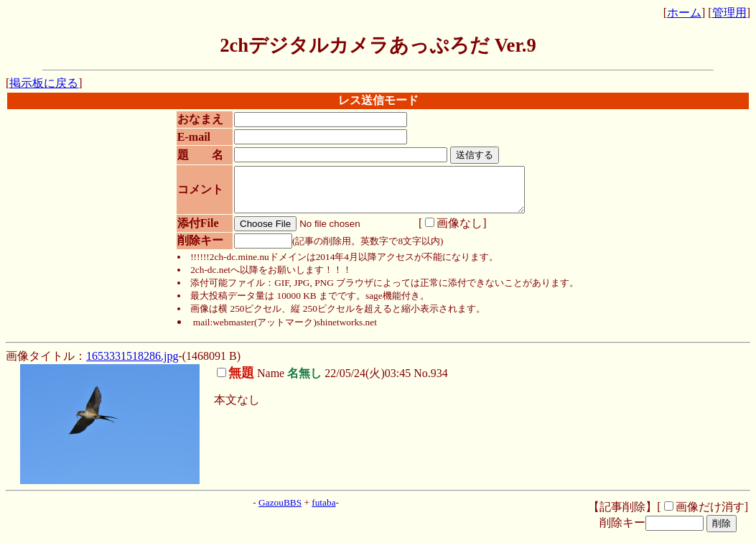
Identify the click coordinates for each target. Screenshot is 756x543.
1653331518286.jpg (132, 365)
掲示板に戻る (44, 83)
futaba (323, 511)
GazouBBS (280, 511)
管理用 (729, 13)
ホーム (684, 13)
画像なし (449, 232)
